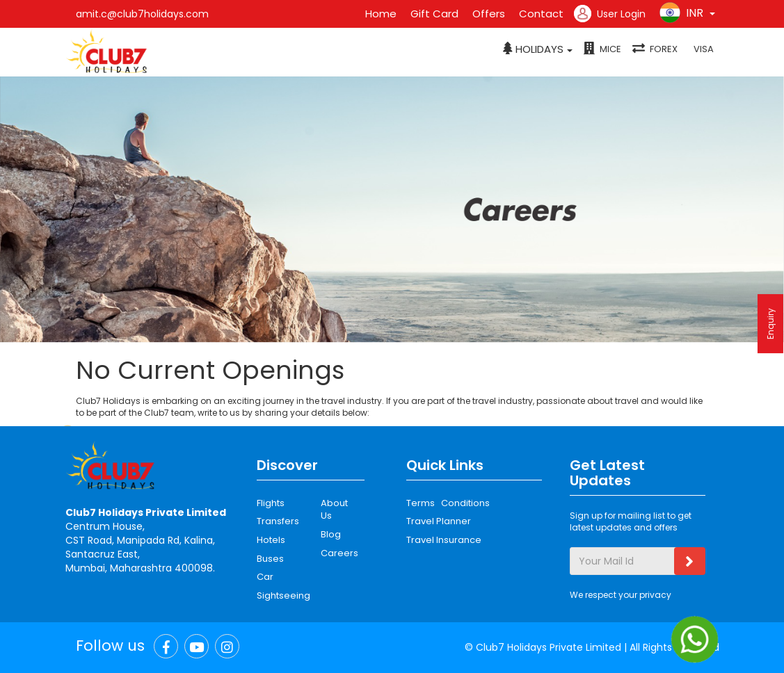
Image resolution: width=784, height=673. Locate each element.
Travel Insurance (444, 540)
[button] (538, 49)
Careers (337, 553)
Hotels (271, 540)
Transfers (278, 521)
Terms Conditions (448, 503)
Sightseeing (283, 595)
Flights (271, 503)
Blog (331, 534)
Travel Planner (439, 521)
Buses (270, 559)
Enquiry (770, 324)
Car (265, 577)
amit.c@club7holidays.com (142, 14)
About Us (334, 510)
